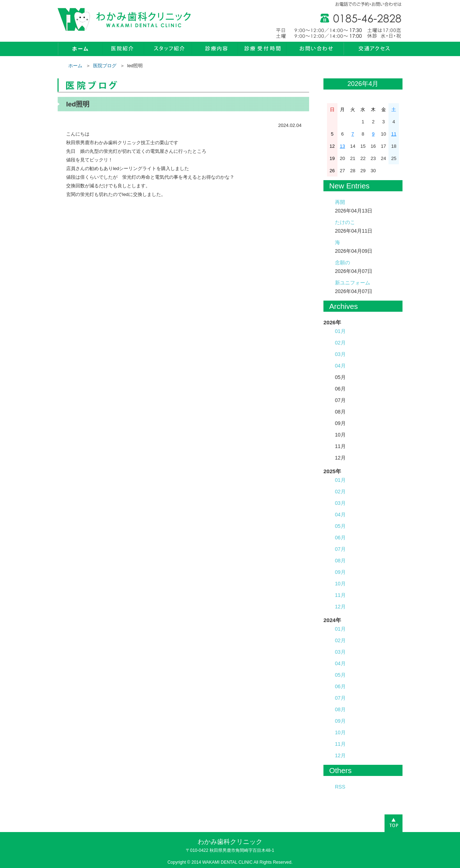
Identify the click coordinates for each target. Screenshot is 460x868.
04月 (340, 366)
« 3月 (330, 84)
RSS (340, 787)
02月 (340, 343)
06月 (340, 538)
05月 (340, 526)
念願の (342, 262)
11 (394, 134)
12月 (340, 607)
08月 (340, 561)
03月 (340, 354)
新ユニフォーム (353, 283)
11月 (340, 595)
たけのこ (345, 222)
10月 (340, 584)
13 (342, 146)
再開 (340, 202)
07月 (340, 549)
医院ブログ (105, 66)
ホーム (75, 66)
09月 (340, 572)
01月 (340, 331)
